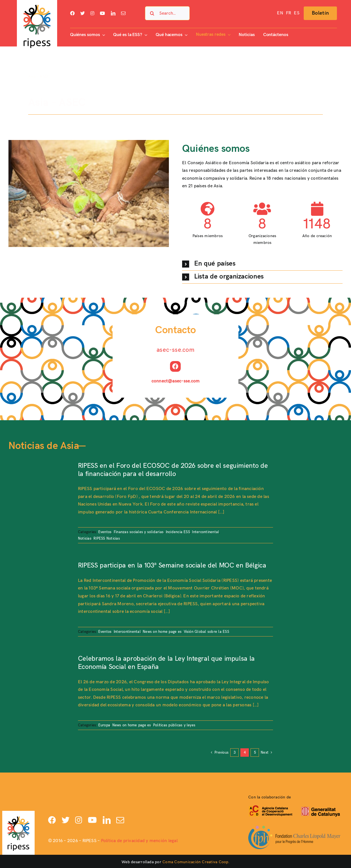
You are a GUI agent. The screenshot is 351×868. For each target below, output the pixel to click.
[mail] (123, 13)
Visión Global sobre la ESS (206, 632)
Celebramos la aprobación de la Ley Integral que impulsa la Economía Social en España (166, 663)
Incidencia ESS (178, 532)
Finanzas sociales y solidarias (139, 532)
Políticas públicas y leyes (174, 725)
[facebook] (72, 13)
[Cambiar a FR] (289, 13)
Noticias (85, 538)
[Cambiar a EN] (280, 13)
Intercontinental (205, 532)
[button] (262, 264)
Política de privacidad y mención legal (139, 841)
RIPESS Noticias (107, 538)
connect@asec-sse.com (176, 381)
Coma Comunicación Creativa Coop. (196, 862)
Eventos (105, 532)
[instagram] (92, 13)
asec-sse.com (175, 350)
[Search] (152, 13)
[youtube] (102, 13)
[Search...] (167, 13)
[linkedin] (113, 13)
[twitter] (82, 13)
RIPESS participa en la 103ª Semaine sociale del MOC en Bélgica (172, 565)
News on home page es (162, 632)
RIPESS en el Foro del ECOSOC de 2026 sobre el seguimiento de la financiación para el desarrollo (173, 470)
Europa (104, 725)
